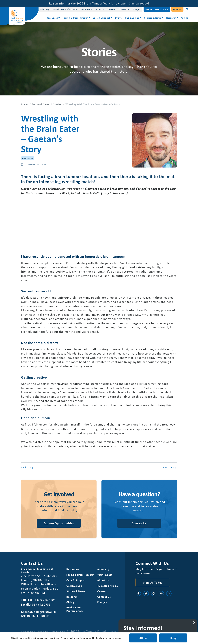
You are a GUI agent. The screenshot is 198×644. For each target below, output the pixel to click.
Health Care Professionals (65, 9)
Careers (111, 9)
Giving (185, 18)
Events (119, 18)
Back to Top (27, 470)
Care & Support (101, 18)
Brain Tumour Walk (157, 9)
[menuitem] (53, 18)
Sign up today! (139, 3)
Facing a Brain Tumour (75, 18)
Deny (173, 638)
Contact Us (124, 9)
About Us (100, 9)
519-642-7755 (41, 608)
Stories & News (153, 18)
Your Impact (86, 9)
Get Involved (132, 18)
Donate (177, 9)
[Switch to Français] (137, 9)
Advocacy (45, 9)
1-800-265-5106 (45, 603)
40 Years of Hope (108, 589)
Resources (52, 18)
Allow (143, 638)
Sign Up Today (153, 586)
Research (171, 18)
